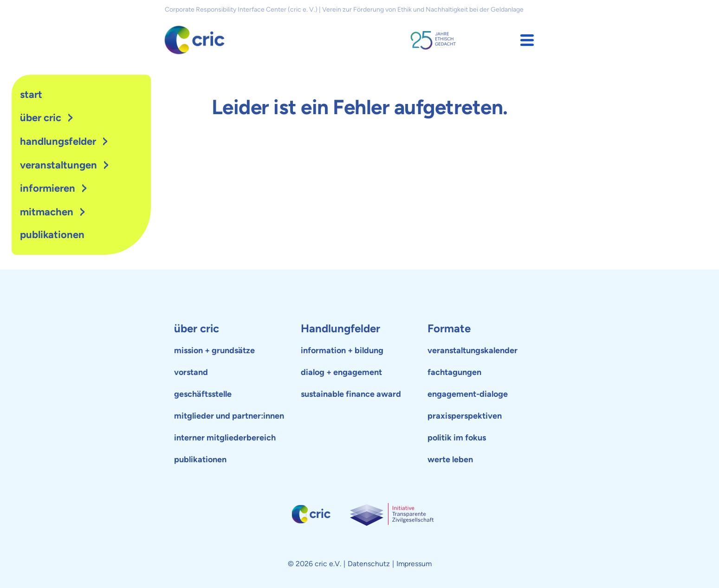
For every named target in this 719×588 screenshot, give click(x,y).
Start (31, 94)
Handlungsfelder (58, 141)
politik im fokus (457, 438)
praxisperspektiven (465, 416)
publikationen (52, 235)
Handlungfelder (340, 328)
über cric (197, 328)
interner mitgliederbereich (225, 438)
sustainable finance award (351, 394)
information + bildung (342, 350)
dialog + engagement (341, 372)
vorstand (191, 372)
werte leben (450, 459)
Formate (449, 328)
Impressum (414, 564)
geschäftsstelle (203, 394)
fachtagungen (454, 372)
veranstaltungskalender (473, 350)
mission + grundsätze (214, 350)
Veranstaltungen (58, 165)
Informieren (48, 188)
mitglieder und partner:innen (229, 416)
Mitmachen (47, 212)
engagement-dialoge (468, 394)
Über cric (41, 118)
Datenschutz (369, 564)
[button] (527, 40)
